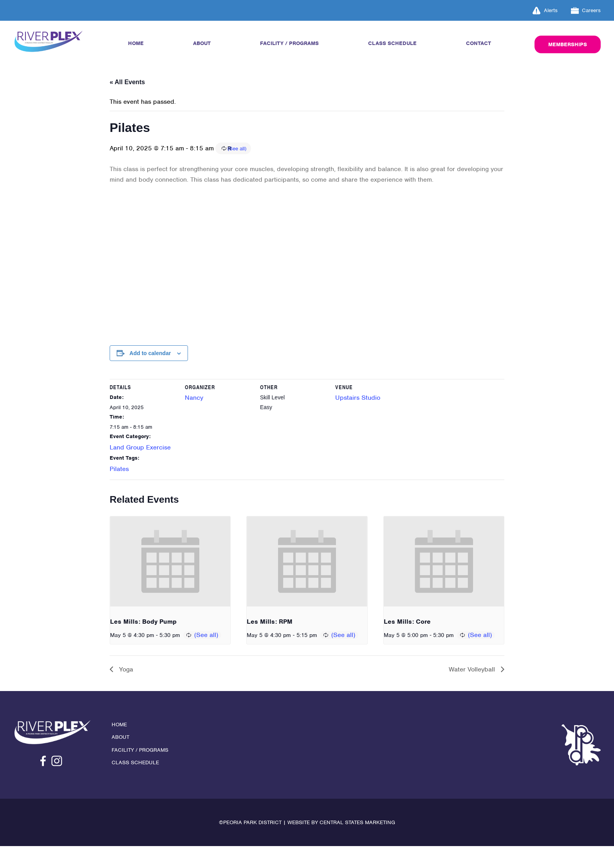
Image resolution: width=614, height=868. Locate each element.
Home (136, 43)
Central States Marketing (357, 844)
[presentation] (170, 580)
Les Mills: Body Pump (143, 640)
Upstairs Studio (358, 413)
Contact (478, 43)
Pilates (119, 484)
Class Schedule (393, 43)
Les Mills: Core (407, 640)
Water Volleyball (473, 689)
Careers (586, 11)
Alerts (545, 11)
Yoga (125, 689)
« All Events (127, 82)
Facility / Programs (289, 43)
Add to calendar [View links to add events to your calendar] (150, 366)
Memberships (566, 45)
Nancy (194, 413)
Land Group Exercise (140, 463)
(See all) (284, 159)
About (201, 43)
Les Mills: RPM (270, 640)
